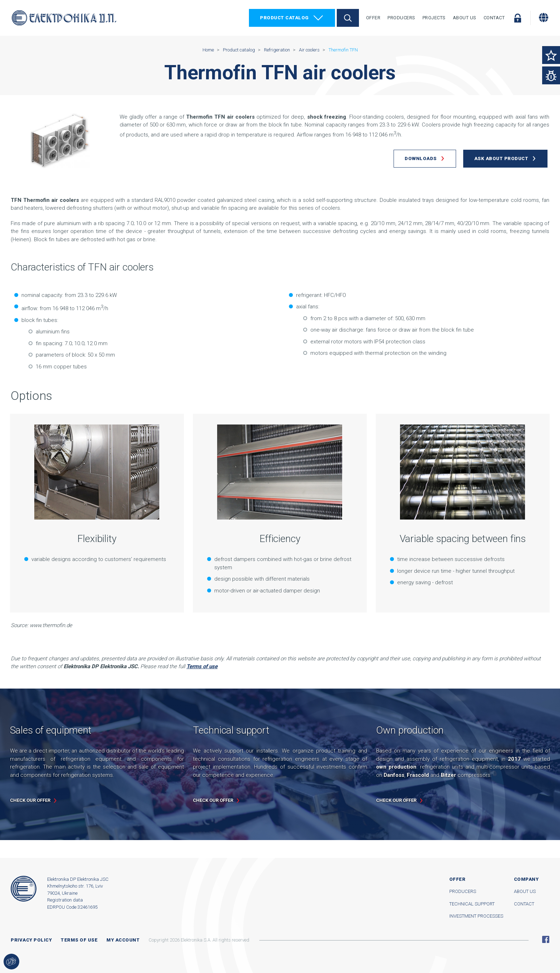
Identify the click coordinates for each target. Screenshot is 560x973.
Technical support (472, 904)
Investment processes (476, 916)
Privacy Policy (31, 940)
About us (525, 891)
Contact (494, 18)
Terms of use (79, 940)
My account (123, 940)
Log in (517, 18)
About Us (465, 18)
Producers (401, 18)
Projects (434, 18)
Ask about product (501, 158)
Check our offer (30, 800)
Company (526, 879)
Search (348, 18)
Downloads (421, 158)
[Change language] (544, 18)
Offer (373, 18)
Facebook (546, 939)
